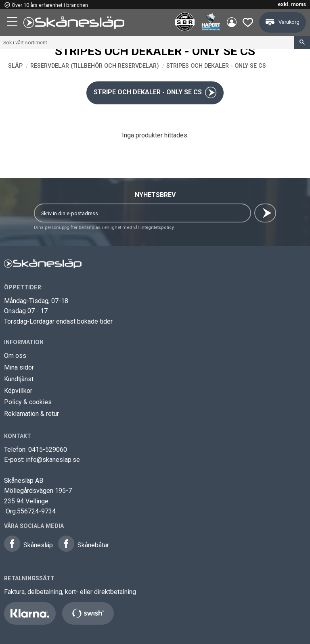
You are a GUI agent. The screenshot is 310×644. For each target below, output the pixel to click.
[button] (13, 23)
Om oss (15, 356)
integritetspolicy (157, 227)
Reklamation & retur (31, 414)
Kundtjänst (19, 379)
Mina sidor (19, 367)
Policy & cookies (28, 402)
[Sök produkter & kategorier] (147, 42)
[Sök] (302, 42)
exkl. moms (292, 4)
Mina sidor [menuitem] (231, 23)
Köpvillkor (18, 391)
